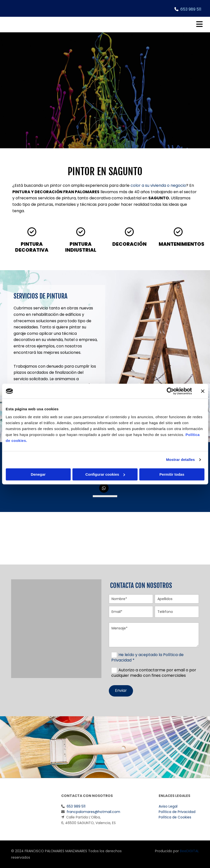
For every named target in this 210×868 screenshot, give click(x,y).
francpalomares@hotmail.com (93, 812)
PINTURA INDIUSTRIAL (81, 247)
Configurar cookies (105, 474)
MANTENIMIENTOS (181, 244)
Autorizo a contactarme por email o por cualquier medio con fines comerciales (154, 673)
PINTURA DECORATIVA (32, 247)
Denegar (38, 474)
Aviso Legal (168, 806)
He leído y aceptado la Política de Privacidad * (147, 657)
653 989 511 (191, 9)
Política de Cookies (175, 817)
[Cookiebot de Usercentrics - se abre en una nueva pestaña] (170, 391)
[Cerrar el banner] (203, 391)
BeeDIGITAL (189, 851)
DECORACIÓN (129, 244)
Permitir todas (172, 474)
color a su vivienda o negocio (158, 185)
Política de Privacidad (177, 812)
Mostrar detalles (181, 460)
